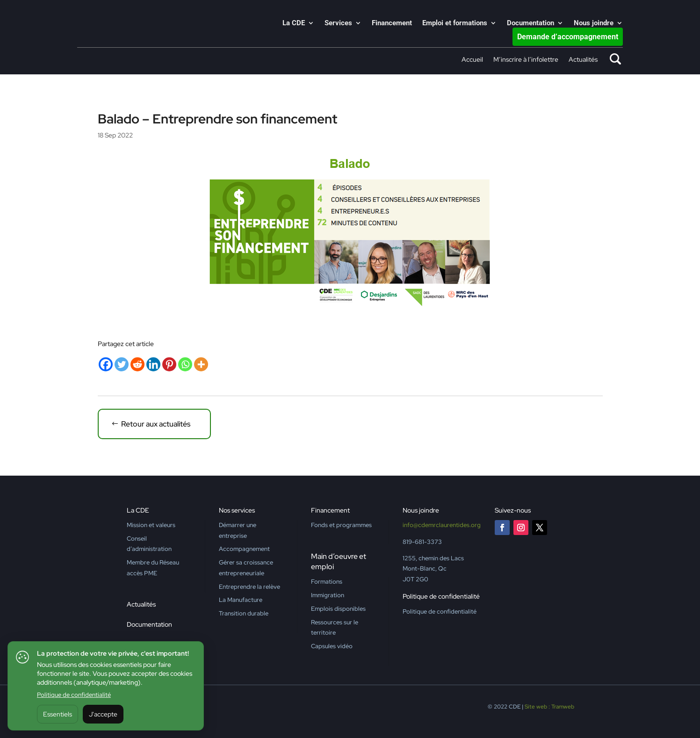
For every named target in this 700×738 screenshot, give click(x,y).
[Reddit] (137, 364)
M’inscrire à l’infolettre (526, 60)
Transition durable (244, 613)
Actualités (583, 60)
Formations (327, 582)
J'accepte (103, 714)
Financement (392, 23)
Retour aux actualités (156, 424)
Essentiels (58, 714)
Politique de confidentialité (74, 695)
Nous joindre (594, 23)
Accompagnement (244, 549)
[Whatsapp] (185, 364)
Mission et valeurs (151, 525)
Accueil (472, 60)
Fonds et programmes (341, 525)
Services (338, 23)
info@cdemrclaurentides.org (442, 525)
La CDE (294, 23)
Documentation (530, 23)
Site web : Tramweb (549, 707)
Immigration (328, 595)
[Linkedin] (153, 364)
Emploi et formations (455, 23)
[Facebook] (106, 364)
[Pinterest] (169, 364)
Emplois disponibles (338, 609)
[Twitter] (122, 364)
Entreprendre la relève (249, 587)
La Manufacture (241, 600)
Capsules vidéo (332, 646)
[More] (201, 364)
